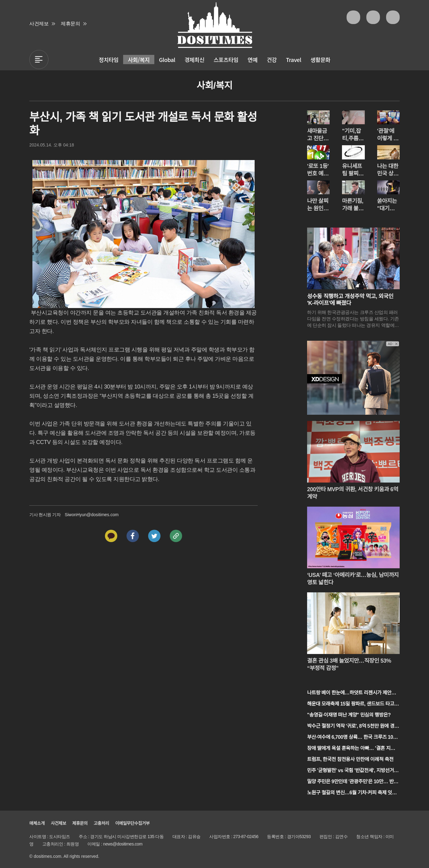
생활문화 (320, 60)
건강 (272, 60)
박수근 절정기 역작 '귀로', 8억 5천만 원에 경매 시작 (353, 727)
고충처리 (102, 823)
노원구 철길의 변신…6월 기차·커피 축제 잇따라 (352, 793)
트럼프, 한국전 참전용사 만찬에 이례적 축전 (350, 759)
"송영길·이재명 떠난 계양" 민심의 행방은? (349, 715)
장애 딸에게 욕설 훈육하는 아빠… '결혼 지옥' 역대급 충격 (352, 749)
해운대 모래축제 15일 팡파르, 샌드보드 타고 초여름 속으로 (351, 704)
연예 (252, 60)
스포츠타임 (226, 60)
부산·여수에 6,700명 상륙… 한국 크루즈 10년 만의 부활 (352, 738)
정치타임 (109, 60)
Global (167, 60)
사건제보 (39, 24)
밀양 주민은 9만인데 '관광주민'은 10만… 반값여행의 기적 (353, 782)
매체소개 (37, 823)
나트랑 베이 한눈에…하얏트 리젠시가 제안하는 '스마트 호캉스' (351, 693)
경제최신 (194, 60)
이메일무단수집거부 (132, 823)
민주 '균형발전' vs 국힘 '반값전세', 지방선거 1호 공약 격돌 (352, 771)
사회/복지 (139, 60)
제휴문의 (70, 24)
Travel (294, 60)
